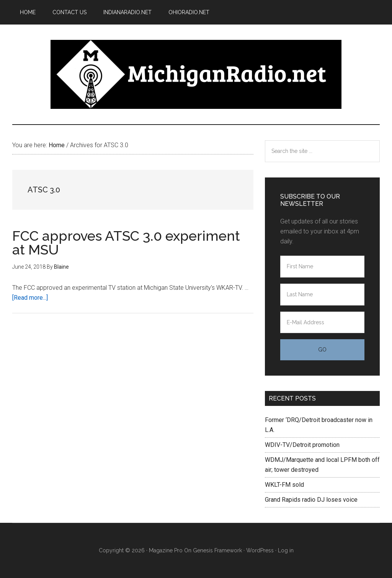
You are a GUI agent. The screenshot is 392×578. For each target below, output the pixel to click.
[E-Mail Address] (322, 323)
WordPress (260, 550)
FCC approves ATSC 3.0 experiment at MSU (126, 243)
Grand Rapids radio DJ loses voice (311, 500)
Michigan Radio (196, 74)
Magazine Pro (166, 550)
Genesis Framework (217, 550)
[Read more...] (30, 298)
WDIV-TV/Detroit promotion (302, 445)
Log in (286, 550)
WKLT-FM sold (284, 485)
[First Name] (322, 267)
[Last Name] (322, 295)
